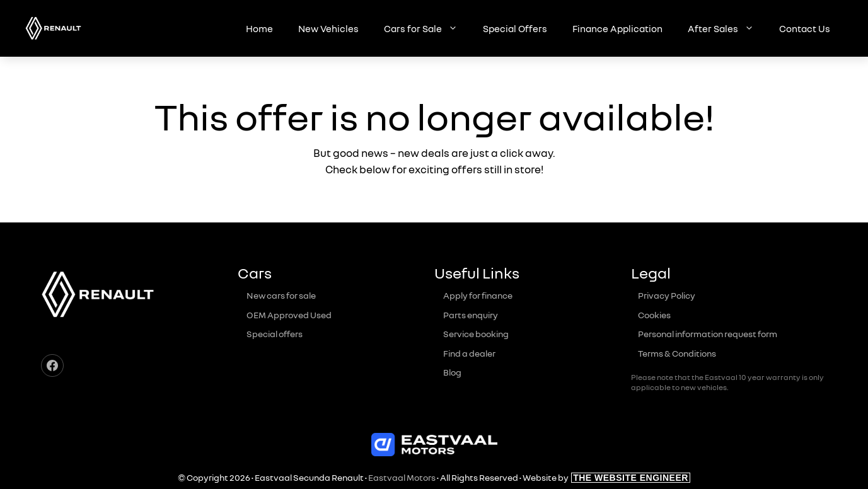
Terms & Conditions (677, 353)
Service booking (476, 334)
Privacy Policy (667, 295)
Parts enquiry (471, 315)
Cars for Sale (427, 29)
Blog (452, 372)
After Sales (727, 29)
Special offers (275, 334)
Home (259, 28)
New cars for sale (281, 295)
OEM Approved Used (289, 315)
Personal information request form (708, 334)
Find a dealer (469, 353)
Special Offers (515, 28)
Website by (606, 477)
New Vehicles (328, 28)
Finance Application (617, 28)
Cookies (654, 315)
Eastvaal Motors (402, 477)
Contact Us (805, 28)
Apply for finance (478, 295)
